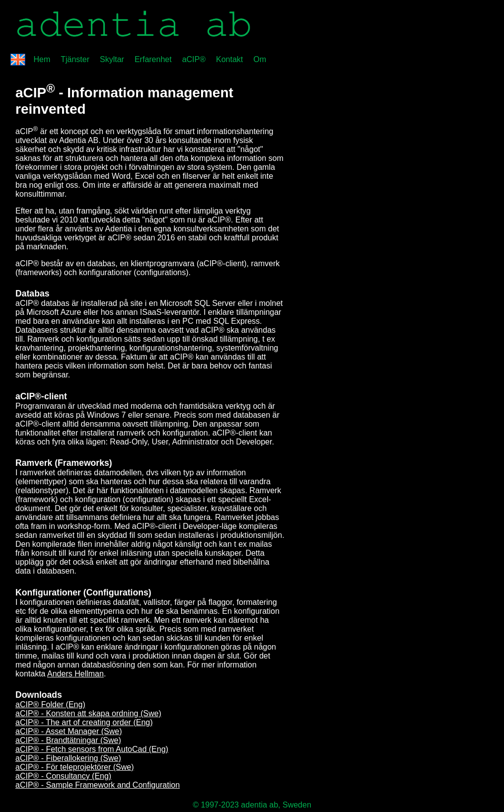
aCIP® (194, 59)
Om (260, 59)
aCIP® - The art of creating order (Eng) (84, 722)
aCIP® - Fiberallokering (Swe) (68, 758)
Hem (42, 59)
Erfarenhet (153, 59)
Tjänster (75, 59)
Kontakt (229, 59)
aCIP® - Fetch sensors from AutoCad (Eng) (92, 749)
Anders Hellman (75, 674)
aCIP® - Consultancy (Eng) (63, 776)
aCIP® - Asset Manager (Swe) (69, 731)
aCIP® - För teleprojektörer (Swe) (75, 767)
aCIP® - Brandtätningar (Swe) (68, 740)
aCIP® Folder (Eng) (50, 704)
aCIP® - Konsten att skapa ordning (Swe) (88, 713)
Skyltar (112, 59)
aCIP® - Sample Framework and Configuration (98, 785)
